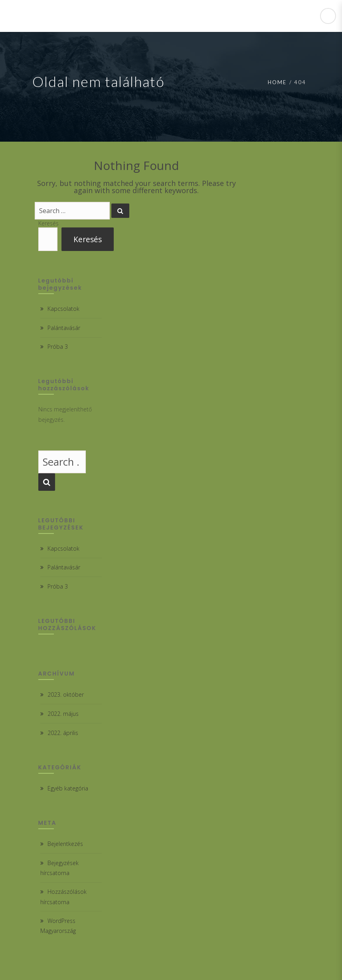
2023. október (66, 694)
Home (277, 82)
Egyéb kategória (68, 788)
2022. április (63, 733)
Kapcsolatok (63, 309)
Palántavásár (64, 328)
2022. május (63, 714)
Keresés (48, 223)
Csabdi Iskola (57, 16)
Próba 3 (58, 347)
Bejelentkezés (65, 844)
